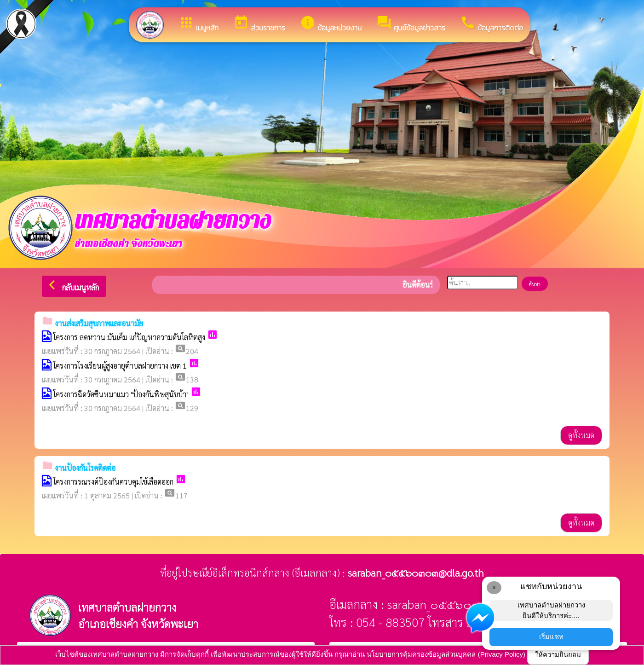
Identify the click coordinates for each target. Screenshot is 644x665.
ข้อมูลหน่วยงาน (331, 24)
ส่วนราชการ (259, 24)
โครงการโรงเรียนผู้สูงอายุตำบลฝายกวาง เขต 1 (120, 366)
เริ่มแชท (551, 637)
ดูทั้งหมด (581, 435)
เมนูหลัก (198, 24)
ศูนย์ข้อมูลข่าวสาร (411, 24)
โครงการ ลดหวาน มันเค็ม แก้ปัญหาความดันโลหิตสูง (129, 337)
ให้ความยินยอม (558, 655)
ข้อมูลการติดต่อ (492, 24)
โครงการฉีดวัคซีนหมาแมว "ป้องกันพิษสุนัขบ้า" (121, 394)
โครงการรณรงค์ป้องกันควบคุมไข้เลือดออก (113, 482)
